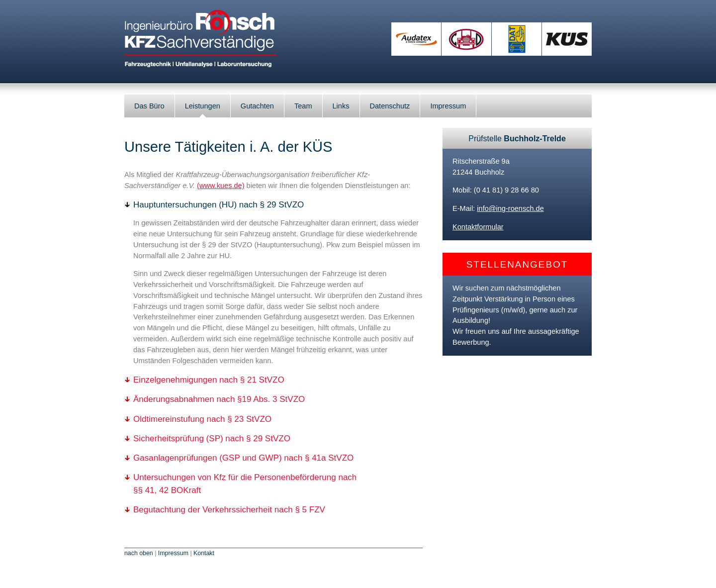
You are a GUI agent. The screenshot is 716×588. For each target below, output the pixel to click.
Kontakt (204, 553)
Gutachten (257, 106)
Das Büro (149, 106)
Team (303, 106)
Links (341, 106)
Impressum (448, 106)
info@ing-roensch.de (510, 208)
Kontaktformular (478, 227)
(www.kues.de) (221, 186)
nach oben (139, 553)
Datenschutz (390, 106)
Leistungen (203, 106)
